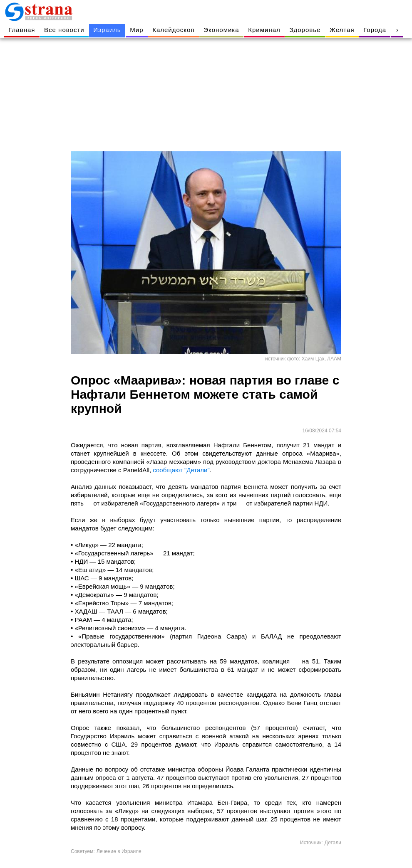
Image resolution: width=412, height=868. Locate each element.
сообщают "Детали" (181, 470)
